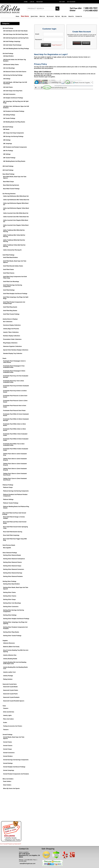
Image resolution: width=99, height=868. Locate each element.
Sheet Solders (7, 785)
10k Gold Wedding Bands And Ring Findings (16, 49)
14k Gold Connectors (9, 94)
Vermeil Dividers (8, 756)
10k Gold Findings (8, 28)
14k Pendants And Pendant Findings (14, 111)
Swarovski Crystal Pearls (10, 694)
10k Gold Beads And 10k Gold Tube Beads (15, 31)
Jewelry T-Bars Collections (11, 332)
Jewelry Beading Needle (10, 659)
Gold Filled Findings (8, 255)
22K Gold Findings (8, 170)
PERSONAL (77, 43)
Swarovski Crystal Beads (10, 687)
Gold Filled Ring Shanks (10, 311)
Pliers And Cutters (8, 719)
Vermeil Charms (8, 746)
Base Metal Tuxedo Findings (11, 189)
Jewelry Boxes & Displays (10, 319)
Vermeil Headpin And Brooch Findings (14, 767)
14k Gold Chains (8, 87)
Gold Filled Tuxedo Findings (11, 314)
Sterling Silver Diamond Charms (12, 562)
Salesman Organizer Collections (12, 346)
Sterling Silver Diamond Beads (12, 555)
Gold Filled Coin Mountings (11, 282)
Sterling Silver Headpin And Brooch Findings (16, 619)
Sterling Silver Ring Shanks (11, 632)
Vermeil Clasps (7, 749)
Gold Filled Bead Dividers (10, 257)
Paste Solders (7, 781)
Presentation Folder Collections (12, 339)
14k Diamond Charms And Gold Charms (15, 72)
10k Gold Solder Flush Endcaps (12, 45)
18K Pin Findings (8, 151)
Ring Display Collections (10, 343)
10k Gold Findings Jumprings (12, 41)
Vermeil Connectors (9, 753)
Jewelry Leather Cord (9, 672)
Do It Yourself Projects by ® (11, 844)
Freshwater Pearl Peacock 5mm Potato (14, 411)
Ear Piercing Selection (9, 194)
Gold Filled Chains (8, 270)
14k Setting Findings (9, 115)
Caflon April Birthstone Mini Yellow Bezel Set (16, 200)
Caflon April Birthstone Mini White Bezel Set (16, 196)
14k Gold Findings (8, 54)
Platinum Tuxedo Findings (11, 503)
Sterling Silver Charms (10, 596)
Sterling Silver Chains (9, 592)
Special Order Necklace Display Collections (16, 350)
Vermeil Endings (8, 763)
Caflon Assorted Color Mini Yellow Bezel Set (16, 217)
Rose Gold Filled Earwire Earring (13, 532)
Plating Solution (8, 679)
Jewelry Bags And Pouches (11, 329)
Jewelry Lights (7, 715)
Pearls (4, 358)
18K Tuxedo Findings (9, 158)
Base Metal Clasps (8, 182)
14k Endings (7, 79)
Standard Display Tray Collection (13, 353)
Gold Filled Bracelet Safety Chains (13, 266)
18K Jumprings (8, 144)
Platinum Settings (8, 499)
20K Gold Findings (8, 166)
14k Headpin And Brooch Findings (13, 98)
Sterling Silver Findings (9, 581)
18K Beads (6, 129)
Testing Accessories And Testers (13, 726)
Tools (4, 706)
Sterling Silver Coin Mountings (12, 603)
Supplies (5, 641)
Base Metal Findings (9, 174)
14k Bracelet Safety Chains (11, 65)
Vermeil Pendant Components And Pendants (16, 774)
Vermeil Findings (8, 735)
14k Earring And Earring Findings (13, 75)
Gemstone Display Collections (12, 325)
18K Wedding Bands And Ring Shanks (14, 161)
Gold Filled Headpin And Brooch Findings (15, 294)
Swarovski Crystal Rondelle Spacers (14, 701)
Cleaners (6, 708)
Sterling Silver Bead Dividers (11, 584)
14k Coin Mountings (9, 68)
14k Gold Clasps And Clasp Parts (13, 91)
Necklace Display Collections (12, 336)
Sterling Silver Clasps (9, 600)
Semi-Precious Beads (9, 545)
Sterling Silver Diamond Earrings (13, 573)
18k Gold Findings (8, 127)
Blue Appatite (7, 548)
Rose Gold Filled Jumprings (11, 535)
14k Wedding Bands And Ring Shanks (14, 122)
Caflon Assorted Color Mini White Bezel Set (16, 213)
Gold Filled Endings (9, 290)
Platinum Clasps (8, 487)
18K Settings (7, 154)
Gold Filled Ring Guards (10, 307)
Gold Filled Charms (9, 273)
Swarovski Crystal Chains (11, 690)
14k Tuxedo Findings (9, 118)
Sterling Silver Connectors (11, 607)
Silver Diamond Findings (10, 553)
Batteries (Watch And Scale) (11, 647)
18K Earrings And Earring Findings (13, 136)
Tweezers (6, 730)
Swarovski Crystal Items (10, 684)
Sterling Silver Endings (10, 615)
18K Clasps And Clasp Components (13, 133)
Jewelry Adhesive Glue (10, 655)
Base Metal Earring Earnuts (11, 185)
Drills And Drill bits (9, 712)
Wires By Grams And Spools (11, 788)
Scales (5, 723)
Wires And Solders (8, 779)
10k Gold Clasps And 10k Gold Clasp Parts (15, 34)
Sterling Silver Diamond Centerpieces (14, 559)
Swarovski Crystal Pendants (11, 697)
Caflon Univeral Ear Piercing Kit (12, 250)
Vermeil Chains (8, 742)
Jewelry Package (8, 676)
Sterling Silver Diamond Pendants (13, 576)
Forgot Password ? (57, 45)
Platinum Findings (8, 485)
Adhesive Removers (9, 643)
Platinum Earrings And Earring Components (16, 491)
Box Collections (8, 322)
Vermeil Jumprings (9, 770)
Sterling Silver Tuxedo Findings (12, 636)
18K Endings (7, 140)
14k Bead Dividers (8, 56)
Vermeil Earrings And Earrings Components (16, 760)
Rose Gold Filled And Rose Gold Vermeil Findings (14, 514)
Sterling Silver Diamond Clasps (12, 566)
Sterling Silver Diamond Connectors (14, 569)
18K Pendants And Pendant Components (15, 147)
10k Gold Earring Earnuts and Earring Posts (16, 38)
